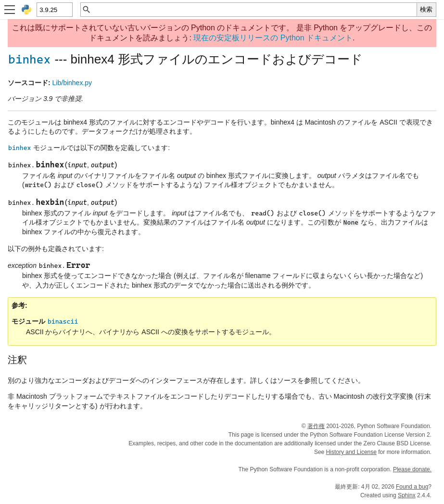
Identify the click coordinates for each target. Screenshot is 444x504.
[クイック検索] (254, 10)
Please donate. (412, 469)
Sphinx (407, 495)
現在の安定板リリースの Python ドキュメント (273, 38)
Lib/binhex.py (72, 83)
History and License (351, 452)
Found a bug (412, 487)
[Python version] (54, 10)
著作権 (316, 426)
